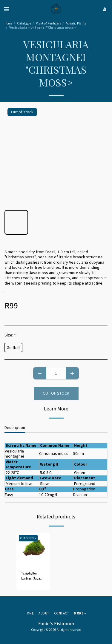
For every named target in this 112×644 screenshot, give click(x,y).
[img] (33, 549)
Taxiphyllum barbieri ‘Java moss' (31, 576)
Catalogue (24, 23)
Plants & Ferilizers (48, 23)
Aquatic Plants (76, 23)
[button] (7, 9)
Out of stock (56, 393)
